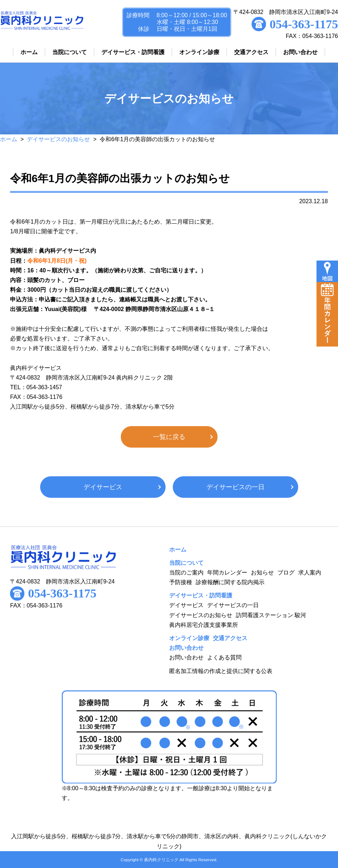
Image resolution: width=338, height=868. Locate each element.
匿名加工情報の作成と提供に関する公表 (221, 671)
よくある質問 (224, 657)
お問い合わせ (186, 657)
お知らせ (262, 573)
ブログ (286, 573)
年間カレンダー (227, 573)
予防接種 (181, 582)
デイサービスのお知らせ (58, 139)
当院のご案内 (186, 573)
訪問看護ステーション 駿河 (271, 615)
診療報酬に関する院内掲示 (230, 582)
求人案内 (310, 573)
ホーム (9, 139)
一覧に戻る (169, 437)
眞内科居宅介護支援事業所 (204, 625)
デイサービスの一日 (235, 487)
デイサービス (103, 487)
